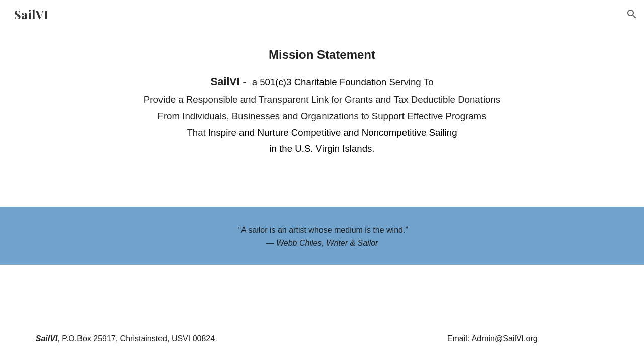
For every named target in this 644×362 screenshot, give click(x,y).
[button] (632, 14)
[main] (322, 101)
